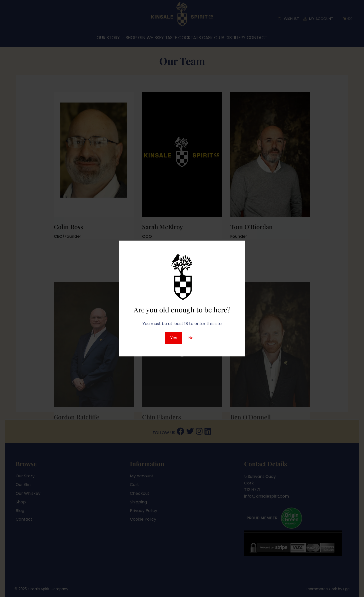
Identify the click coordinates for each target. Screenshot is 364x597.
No (191, 338)
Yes (174, 338)
